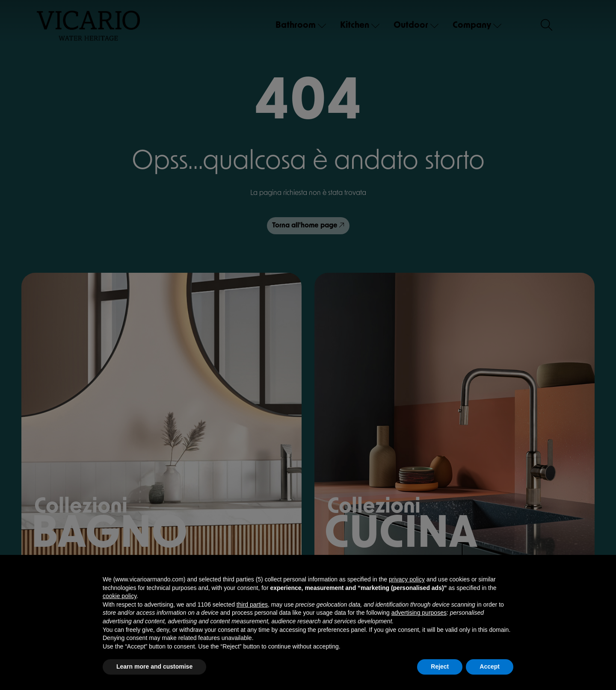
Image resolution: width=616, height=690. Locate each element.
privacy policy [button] (407, 579)
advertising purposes (419, 613)
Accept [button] (490, 666)
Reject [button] (440, 666)
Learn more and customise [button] (154, 666)
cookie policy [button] (120, 596)
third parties (252, 604)
